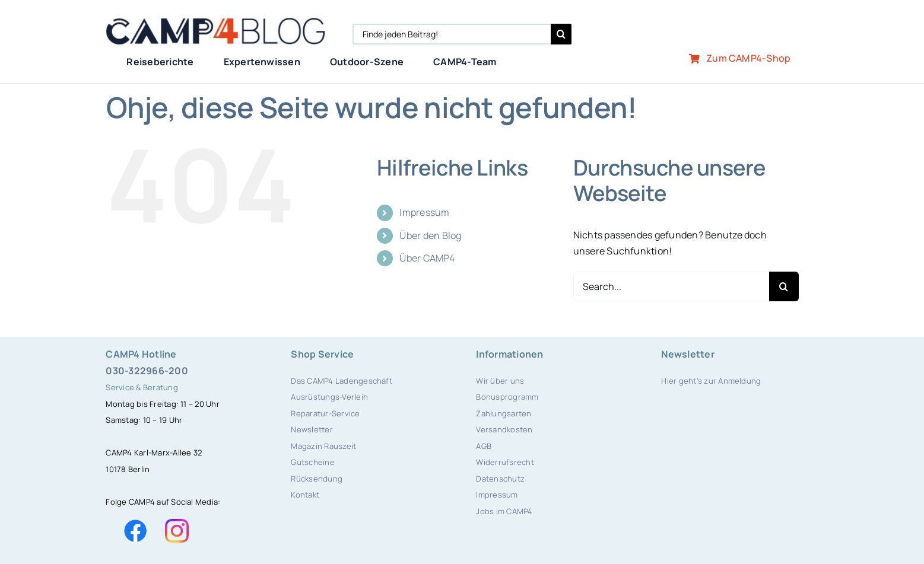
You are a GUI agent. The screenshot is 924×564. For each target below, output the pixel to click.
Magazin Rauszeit (323, 446)
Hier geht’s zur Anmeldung (711, 381)
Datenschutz (500, 479)
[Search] (561, 34)
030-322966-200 (147, 371)
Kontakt (305, 495)
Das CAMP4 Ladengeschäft (342, 381)
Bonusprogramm (507, 397)
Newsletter (312, 429)
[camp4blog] (215, 23)
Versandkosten (504, 429)
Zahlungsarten (504, 413)
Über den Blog (430, 235)
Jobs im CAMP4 (504, 511)
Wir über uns (500, 381)
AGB (484, 446)
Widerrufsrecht (505, 462)
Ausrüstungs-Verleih (329, 397)
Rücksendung (317, 479)
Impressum (424, 212)
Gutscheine (312, 462)
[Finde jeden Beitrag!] (451, 34)
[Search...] (671, 286)
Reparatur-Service (325, 413)
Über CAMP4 (427, 258)
